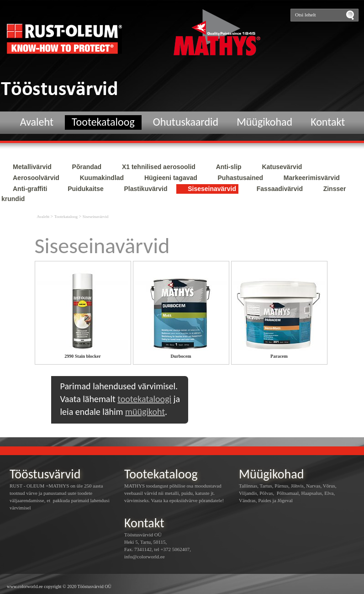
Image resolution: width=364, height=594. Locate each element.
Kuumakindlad (102, 178)
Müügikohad (264, 122)
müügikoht (145, 412)
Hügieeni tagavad (171, 178)
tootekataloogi (144, 399)
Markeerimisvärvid (312, 178)
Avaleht (37, 122)
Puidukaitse (86, 189)
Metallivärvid (32, 167)
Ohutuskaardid (186, 122)
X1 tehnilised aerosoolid (159, 167)
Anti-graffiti (30, 189)
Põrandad (87, 167)
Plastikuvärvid (146, 189)
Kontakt (328, 122)
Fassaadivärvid (280, 189)
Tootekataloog (103, 122)
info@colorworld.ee (145, 557)
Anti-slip (229, 167)
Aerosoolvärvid (36, 178)
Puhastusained (241, 178)
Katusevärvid (282, 167)
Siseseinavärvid (212, 189)
